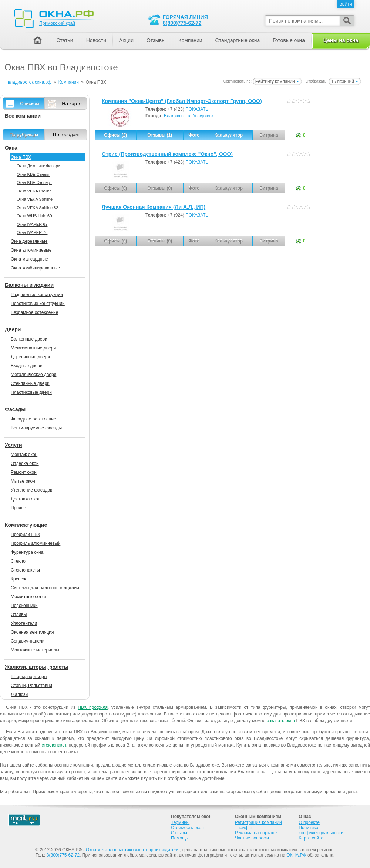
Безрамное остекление (34, 312)
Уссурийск (203, 116)
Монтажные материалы (35, 650)
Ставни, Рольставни (31, 686)
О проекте (309, 822)
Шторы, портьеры (29, 677)
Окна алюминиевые (31, 250)
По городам (66, 135)
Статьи (65, 40)
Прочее (18, 508)
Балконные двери (29, 339)
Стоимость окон (187, 828)
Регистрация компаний (258, 822)
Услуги (14, 445)
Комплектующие (26, 525)
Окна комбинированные (35, 268)
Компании (190, 40)
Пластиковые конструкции (38, 304)
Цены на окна (341, 40)
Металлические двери (33, 375)
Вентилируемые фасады (36, 428)
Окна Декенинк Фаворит (39, 166)
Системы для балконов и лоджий (45, 588)
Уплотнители (24, 623)
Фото (194, 135)
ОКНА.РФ (296, 855)
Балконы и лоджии (29, 285)
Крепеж (18, 579)
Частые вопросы (252, 838)
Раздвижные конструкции (37, 295)
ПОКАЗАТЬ (197, 109)
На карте (72, 103)
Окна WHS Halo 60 (34, 216)
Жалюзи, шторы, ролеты (37, 667)
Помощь (179, 838)
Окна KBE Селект (33, 174)
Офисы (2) (115, 135)
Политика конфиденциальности (321, 830)
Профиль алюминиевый (36, 543)
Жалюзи (19, 694)
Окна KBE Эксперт (34, 182)
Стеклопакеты (25, 570)
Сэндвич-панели (28, 641)
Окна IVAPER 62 (32, 224)
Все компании (23, 116)
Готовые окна (289, 40)
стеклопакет (54, 745)
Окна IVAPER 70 (32, 232)
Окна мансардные (29, 259)
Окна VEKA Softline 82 (37, 208)
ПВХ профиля (93, 707)
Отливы (19, 614)
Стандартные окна (238, 40)
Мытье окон (23, 481)
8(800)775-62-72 (182, 23)
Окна (11, 148)
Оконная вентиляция (32, 632)
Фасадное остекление (33, 419)
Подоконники (24, 606)
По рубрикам (24, 135)
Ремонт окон (24, 472)
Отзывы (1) (160, 135)
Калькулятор (228, 135)
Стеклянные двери (30, 383)
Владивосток (177, 116)
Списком (30, 103)
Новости (96, 40)
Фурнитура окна (27, 552)
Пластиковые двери (31, 392)
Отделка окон (25, 463)
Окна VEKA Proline (34, 191)
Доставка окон (26, 499)
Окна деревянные (29, 241)
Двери (13, 329)
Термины (180, 822)
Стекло (18, 561)
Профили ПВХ (26, 534)
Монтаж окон (24, 455)
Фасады (15, 409)
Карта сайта (311, 838)
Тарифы (243, 828)
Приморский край (57, 23)
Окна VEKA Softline (35, 199)
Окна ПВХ (21, 157)
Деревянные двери (30, 357)
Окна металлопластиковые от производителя (133, 850)
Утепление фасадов (31, 490)
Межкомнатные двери (33, 348)
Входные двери (27, 366)
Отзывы (156, 40)
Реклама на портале (256, 833)
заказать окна (281, 721)
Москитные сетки (28, 597)
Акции (126, 40)
